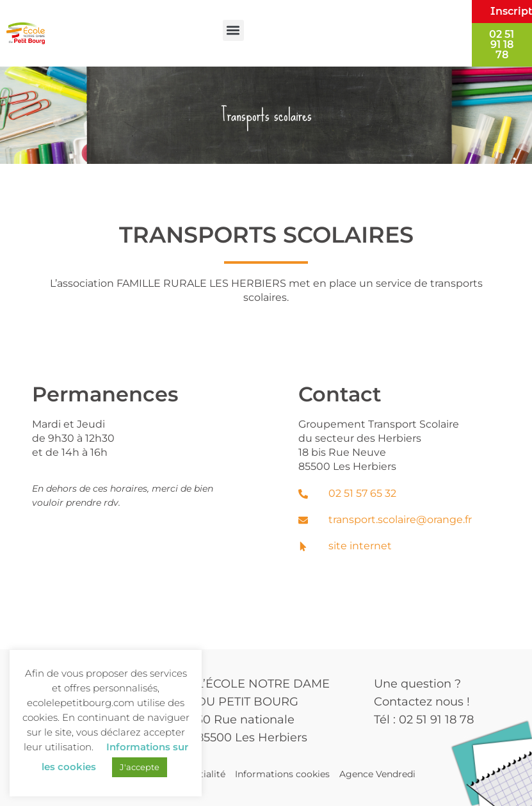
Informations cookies (282, 774)
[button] (233, 30)
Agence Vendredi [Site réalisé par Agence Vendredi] (377, 774)
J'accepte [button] (140, 767)
